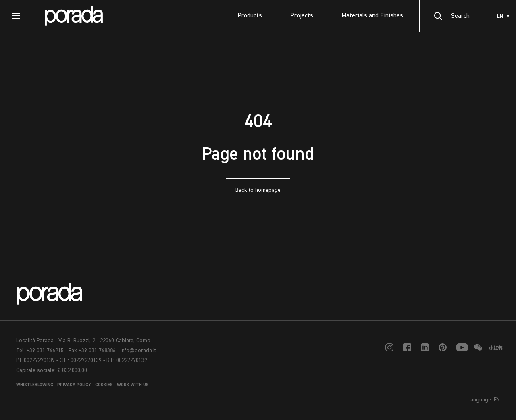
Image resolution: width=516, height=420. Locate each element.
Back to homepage (258, 190)
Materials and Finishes (372, 16)
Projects (302, 16)
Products (250, 16)
